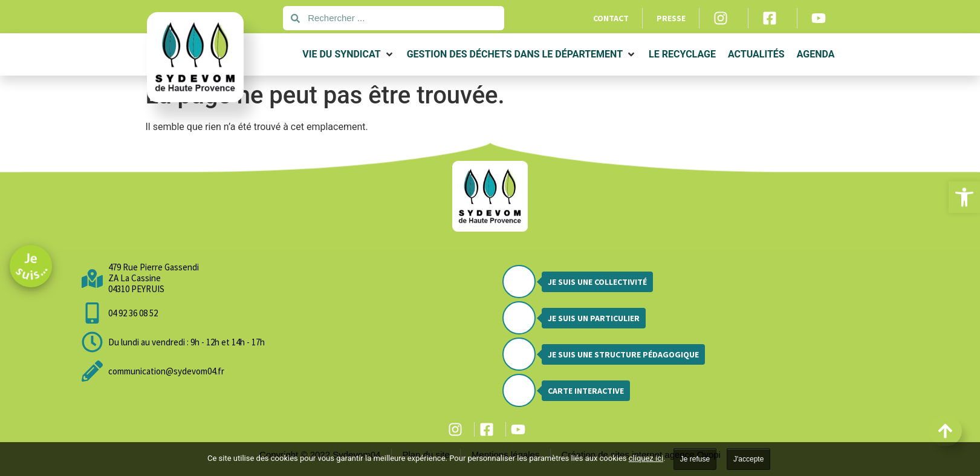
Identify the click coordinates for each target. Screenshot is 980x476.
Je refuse (695, 459)
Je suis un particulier (594, 318)
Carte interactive (586, 391)
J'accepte (748, 459)
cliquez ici (646, 458)
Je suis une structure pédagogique (623, 354)
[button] (964, 197)
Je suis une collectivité (597, 282)
